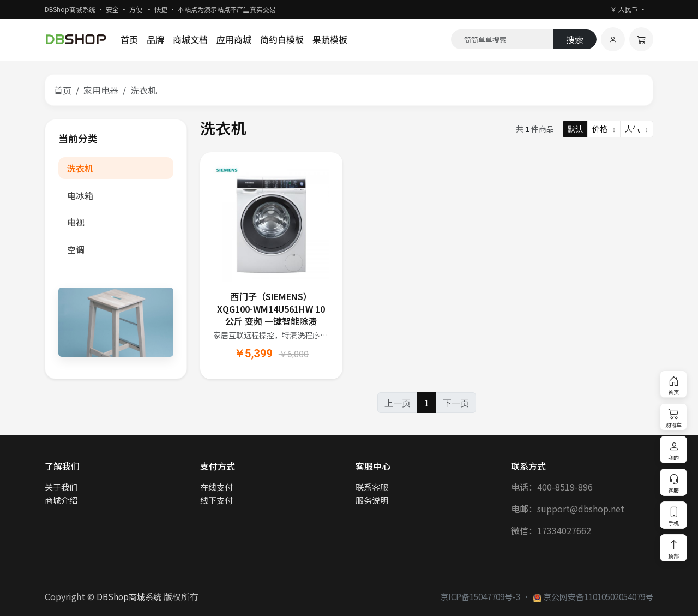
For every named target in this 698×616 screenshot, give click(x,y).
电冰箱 (80, 195)
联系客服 (372, 487)
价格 (604, 129)
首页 (129, 39)
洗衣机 (80, 168)
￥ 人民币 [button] (625, 9)
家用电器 (101, 90)
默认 (575, 129)
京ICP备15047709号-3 (480, 596)
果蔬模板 (330, 39)
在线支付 (216, 487)
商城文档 (190, 39)
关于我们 (61, 487)
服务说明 (372, 500)
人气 (637, 129)
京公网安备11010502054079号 (593, 596)
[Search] (502, 39)
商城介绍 (61, 500)
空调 (76, 249)
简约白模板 (282, 39)
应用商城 (234, 39)
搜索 (575, 39)
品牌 (155, 39)
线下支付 (216, 500)
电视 (76, 222)
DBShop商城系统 (129, 596)
